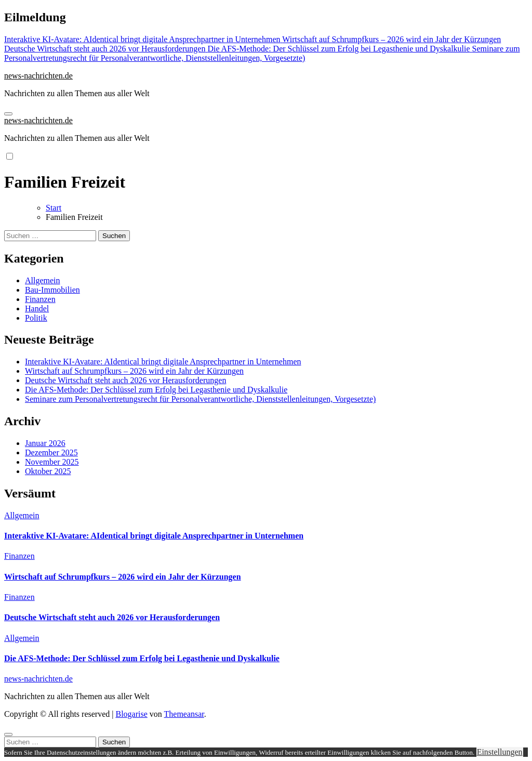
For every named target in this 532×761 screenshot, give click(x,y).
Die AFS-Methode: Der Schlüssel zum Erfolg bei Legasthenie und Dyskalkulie (156, 390)
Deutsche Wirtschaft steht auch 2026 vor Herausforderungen (125, 380)
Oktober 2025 (48, 471)
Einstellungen (500, 752)
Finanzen (40, 299)
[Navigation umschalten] (8, 114)
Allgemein (43, 280)
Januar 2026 (45, 443)
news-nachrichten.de (38, 76)
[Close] (8, 734)
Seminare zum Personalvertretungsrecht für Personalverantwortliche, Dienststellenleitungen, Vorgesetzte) (200, 399)
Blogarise (131, 714)
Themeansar (184, 714)
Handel (37, 309)
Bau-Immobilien (52, 290)
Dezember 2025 (51, 452)
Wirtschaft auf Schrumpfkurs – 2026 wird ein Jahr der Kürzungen (134, 371)
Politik (36, 318)
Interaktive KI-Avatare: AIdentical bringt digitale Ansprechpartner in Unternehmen (163, 362)
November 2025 (52, 462)
